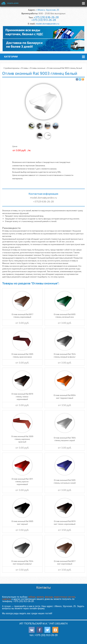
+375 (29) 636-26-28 (46, 17)
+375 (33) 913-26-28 (44, 20)
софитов (7, 599)
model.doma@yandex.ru (47, 24)
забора (32, 597)
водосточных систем (65, 597)
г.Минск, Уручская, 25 (48, 10)
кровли (40, 597)
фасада (49, 597)
